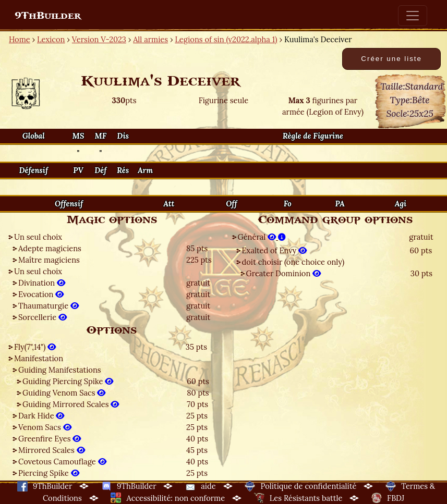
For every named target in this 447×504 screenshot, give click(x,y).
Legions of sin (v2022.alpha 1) (226, 39)
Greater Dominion (284, 273)
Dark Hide (41, 416)
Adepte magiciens (50, 248)
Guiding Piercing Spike (68, 381)
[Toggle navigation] (413, 16)
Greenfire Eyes (50, 439)
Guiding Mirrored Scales (71, 404)
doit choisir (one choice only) (293, 262)
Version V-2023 (99, 39)
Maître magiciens (49, 260)
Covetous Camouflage (62, 462)
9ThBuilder (48, 16)
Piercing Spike (49, 473)
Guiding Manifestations (60, 370)
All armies (150, 39)
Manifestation (39, 358)
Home (20, 39)
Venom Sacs (45, 427)
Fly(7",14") (35, 347)
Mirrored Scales (52, 450)
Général (262, 237)
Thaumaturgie (49, 306)
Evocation (41, 294)
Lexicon (51, 39)
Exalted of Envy (275, 250)
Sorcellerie (43, 317)
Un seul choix (38, 237)
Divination (42, 283)
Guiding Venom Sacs (64, 393)
